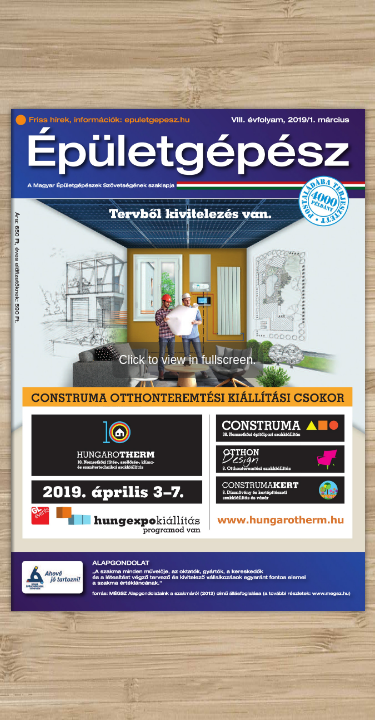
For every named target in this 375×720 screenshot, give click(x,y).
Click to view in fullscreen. (187, 360)
